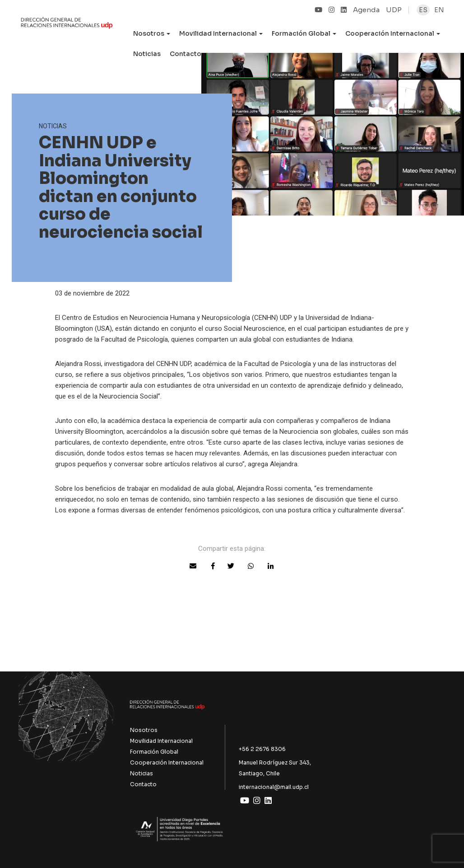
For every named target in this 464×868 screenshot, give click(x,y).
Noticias (147, 54)
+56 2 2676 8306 (262, 749)
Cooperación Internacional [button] (393, 33)
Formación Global (154, 752)
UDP (394, 10)
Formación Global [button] (304, 33)
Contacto (186, 54)
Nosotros (144, 730)
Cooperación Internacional (167, 762)
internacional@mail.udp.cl (274, 787)
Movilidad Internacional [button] (221, 33)
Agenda (366, 10)
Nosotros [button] (152, 33)
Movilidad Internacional (161, 741)
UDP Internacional (67, 29)
